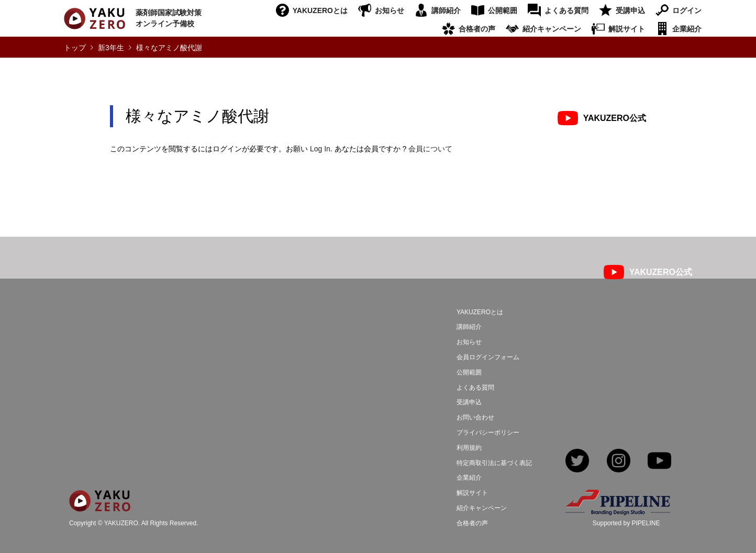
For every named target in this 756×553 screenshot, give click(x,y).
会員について (430, 149)
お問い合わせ (475, 417)
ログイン (687, 10)
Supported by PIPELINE (626, 523)
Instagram (619, 462)
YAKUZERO (121, 524)
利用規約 (469, 448)
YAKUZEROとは (320, 10)
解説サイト (627, 29)
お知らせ (390, 10)
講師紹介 (446, 10)
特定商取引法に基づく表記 (494, 463)
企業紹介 (687, 29)
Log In (320, 149)
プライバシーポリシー (488, 433)
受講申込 (630, 10)
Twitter (577, 462)
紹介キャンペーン (552, 29)
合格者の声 (477, 29)
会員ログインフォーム (488, 357)
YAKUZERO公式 (615, 118)
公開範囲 (503, 10)
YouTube (659, 462)
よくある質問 (566, 10)
